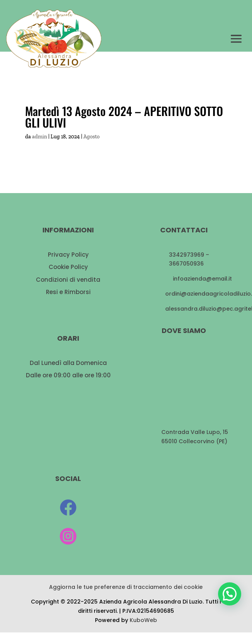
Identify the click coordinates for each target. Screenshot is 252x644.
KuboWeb (143, 620)
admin (40, 137)
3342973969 (187, 255)
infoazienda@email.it (202, 279)
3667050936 (186, 264)
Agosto (91, 137)
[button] (230, 594)
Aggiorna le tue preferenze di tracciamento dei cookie (126, 587)
